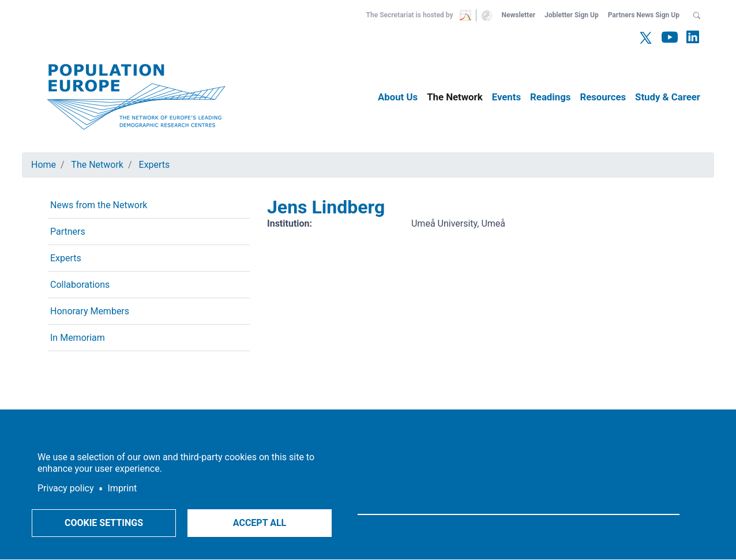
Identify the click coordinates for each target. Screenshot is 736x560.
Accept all (260, 523)
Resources (603, 97)
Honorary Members (90, 311)
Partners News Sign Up (644, 15)
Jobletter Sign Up (572, 15)
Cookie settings (104, 523)
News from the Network (99, 205)
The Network (455, 97)
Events (506, 97)
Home (44, 165)
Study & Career (668, 97)
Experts (155, 165)
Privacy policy (66, 488)
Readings (550, 97)
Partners (68, 232)
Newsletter (518, 15)
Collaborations (80, 285)
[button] (697, 15)
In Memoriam (78, 338)
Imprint (123, 488)
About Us (398, 97)
